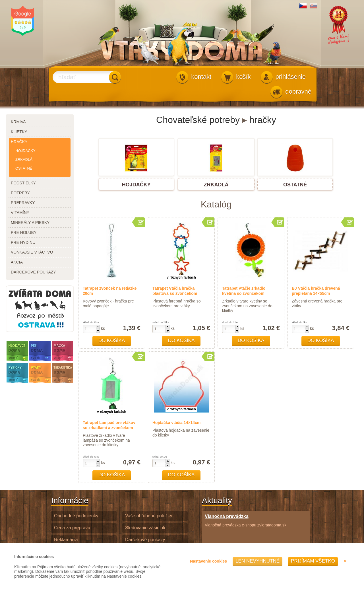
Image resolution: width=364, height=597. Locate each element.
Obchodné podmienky (76, 516)
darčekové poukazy (33, 272)
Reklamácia (66, 540)
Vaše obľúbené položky (149, 516)
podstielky (23, 183)
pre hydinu (23, 242)
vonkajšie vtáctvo (32, 252)
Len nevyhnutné (258, 561)
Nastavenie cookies (208, 561)
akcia (17, 262)
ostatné (24, 168)
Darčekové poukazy (145, 540)
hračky (19, 142)
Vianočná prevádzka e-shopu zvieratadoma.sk (246, 520)
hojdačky (25, 151)
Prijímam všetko (313, 561)
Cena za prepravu (72, 528)
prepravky (23, 203)
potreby (20, 193)
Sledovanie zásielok (145, 528)
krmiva (18, 122)
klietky (19, 132)
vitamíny (20, 213)
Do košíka (112, 340)
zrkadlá (24, 159)
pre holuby (24, 232)
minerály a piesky (30, 223)
